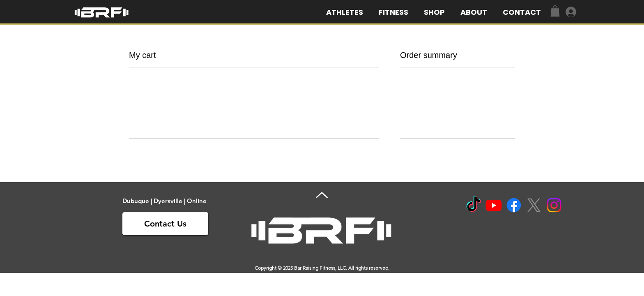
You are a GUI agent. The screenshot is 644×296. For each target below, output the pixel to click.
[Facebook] (514, 205)
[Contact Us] (165, 224)
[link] (555, 11)
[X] (534, 205)
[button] (475, 12)
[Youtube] (494, 205)
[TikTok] (474, 205)
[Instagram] (554, 205)
